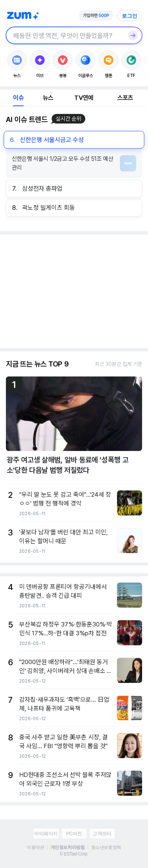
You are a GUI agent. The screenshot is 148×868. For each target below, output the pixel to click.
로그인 (130, 16)
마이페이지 (46, 834)
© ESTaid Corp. (74, 854)
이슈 (18, 98)
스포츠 (125, 98)
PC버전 (74, 834)
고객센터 (102, 834)
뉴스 (48, 98)
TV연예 (84, 98)
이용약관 (35, 847)
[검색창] (64, 35)
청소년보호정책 (106, 847)
